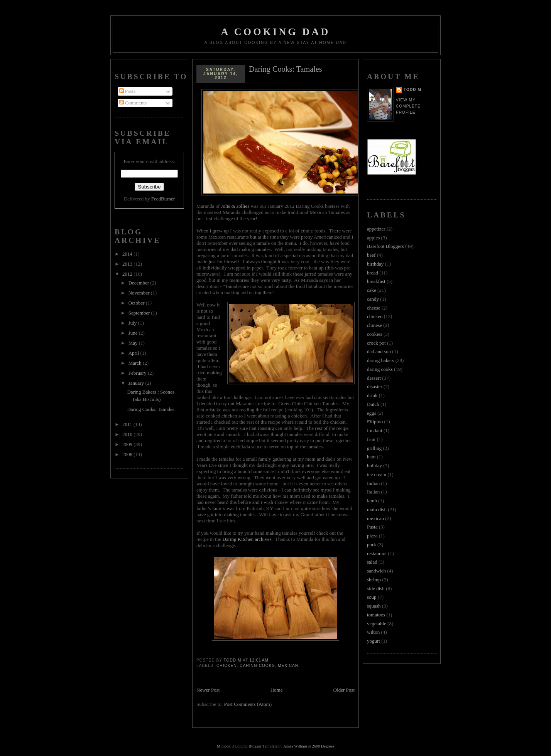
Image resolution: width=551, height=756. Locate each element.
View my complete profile (408, 106)
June (134, 333)
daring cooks (257, 666)
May (134, 343)
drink (372, 395)
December (139, 283)
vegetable (377, 624)
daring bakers (380, 360)
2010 (128, 434)
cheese (374, 308)
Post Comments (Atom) (248, 704)
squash (374, 606)
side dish (376, 588)
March (136, 363)
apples (373, 238)
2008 (128, 454)
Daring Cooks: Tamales (150, 409)
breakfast (376, 281)
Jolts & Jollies (235, 206)
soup (372, 597)
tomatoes (376, 615)
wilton (373, 632)
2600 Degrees (323, 746)
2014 (128, 254)
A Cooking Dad (276, 32)
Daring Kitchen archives (247, 539)
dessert (374, 378)
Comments (133, 103)
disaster (375, 386)
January (137, 383)
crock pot (376, 343)
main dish (377, 509)
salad (372, 562)
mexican (288, 666)
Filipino (375, 422)
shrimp (374, 580)
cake (372, 290)
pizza (372, 536)
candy (373, 299)
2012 (128, 274)
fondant (375, 430)
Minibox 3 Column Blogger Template (247, 746)
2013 (128, 264)
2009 (128, 444)
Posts (128, 91)
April (134, 353)
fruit (371, 439)
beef (371, 255)
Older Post (344, 690)
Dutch (373, 404)
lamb (372, 501)
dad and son (379, 351)
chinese (374, 325)
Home (277, 690)
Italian (373, 492)
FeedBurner (163, 199)
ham (371, 457)
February (138, 373)
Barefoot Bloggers (385, 246)
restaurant (377, 553)
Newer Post (208, 690)
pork (372, 545)
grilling (374, 448)
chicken (227, 666)
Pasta (372, 527)
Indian (373, 483)
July (133, 323)
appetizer (376, 229)
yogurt (374, 641)
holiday (374, 466)
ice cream (377, 474)
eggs (372, 413)
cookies (375, 334)
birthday (375, 264)
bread (373, 273)
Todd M (412, 90)
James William (295, 746)
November (140, 293)
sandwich (376, 571)
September (140, 313)
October (137, 303)
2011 (128, 424)
